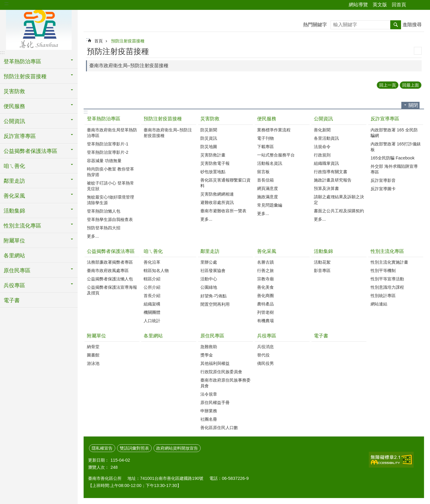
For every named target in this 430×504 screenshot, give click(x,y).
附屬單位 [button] (14, 241)
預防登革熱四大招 (104, 228)
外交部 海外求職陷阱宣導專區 (394, 169)
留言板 (263, 172)
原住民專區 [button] (17, 271)
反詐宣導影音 (383, 180)
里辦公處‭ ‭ (209, 262)
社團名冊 (209, 419)
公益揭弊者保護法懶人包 (110, 279)
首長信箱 (265, 180)
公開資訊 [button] (14, 121)
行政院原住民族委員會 (221, 372)
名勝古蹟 (265, 262)
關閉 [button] (413, 105)
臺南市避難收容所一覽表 (223, 211)
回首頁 (399, 5)
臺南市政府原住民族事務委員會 (225, 383)
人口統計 (152, 321)
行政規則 (322, 155)
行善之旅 (265, 271)
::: (6, 3)
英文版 (380, 5)
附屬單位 (96, 336)
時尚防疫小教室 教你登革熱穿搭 (110, 172)
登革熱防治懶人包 (104, 211)
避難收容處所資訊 (217, 202)
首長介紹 (152, 296)
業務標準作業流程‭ (274, 130)
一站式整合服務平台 (276, 155)
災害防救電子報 (215, 163)
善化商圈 (265, 296)
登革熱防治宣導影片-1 (108, 144)
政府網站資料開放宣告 (177, 448)
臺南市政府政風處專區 (108, 271)
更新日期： (99, 460)
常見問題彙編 (270, 205)
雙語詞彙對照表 (134, 448)
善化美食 (265, 287)
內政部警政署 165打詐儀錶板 (396, 147)
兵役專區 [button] (14, 285)
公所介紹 (152, 287)
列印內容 (418, 51)
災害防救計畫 (213, 155)
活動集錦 (323, 251)
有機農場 (265, 321)
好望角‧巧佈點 (214, 296)
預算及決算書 (326, 188)
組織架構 (152, 304)
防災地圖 (209, 147)
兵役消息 (265, 347)
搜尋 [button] (396, 25)
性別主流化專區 (387, 251)
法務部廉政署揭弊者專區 (110, 262)
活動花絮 (322, 262)
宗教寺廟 (265, 279)
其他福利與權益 (215, 363)
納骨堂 (93, 347)
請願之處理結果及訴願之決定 (339, 200)
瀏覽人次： (99, 467)
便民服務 (267, 119)
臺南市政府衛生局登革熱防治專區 (112, 133)
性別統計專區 (383, 296)
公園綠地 (209, 287)
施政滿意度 (268, 197)
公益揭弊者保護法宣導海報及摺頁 (112, 290)
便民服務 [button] (14, 106)
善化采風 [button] (14, 196)
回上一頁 (388, 85)
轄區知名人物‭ (156, 271)
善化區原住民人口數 (219, 428)
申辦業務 (209, 411)
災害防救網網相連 (217, 194)
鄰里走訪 (210, 251)
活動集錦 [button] (14, 211)
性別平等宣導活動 (387, 279)
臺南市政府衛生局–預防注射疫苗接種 (129, 66)
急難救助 (209, 347)
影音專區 (322, 271)
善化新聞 (322, 130)
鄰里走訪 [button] (14, 181)
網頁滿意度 (268, 188)
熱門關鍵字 (315, 25)
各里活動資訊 (326, 138)
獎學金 (207, 355)
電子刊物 (265, 138)
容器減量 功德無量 (104, 161)
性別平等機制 (383, 271)
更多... (93, 236)
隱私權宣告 (102, 448)
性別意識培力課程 (387, 287)
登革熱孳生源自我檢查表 (110, 219)
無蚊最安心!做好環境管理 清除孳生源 (110, 200)
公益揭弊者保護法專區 (111, 251)
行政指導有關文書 (331, 172)
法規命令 (322, 147)
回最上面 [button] (411, 85)
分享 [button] (414, 5)
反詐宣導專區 (385, 119)
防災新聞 (209, 130)
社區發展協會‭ (213, 271)
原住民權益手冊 (215, 402)
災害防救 (210, 119)
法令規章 (209, 394)
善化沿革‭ (152, 262)
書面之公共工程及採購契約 (339, 211)
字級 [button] (422, 5)
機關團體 (152, 312)
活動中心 (209, 279)
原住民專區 (212, 336)
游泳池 (93, 363)
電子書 (12, 300)
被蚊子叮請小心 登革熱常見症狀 (110, 186)
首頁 (99, 41)
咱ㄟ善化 (153, 251)
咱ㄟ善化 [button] (14, 166)
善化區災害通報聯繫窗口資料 (225, 183)
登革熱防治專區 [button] (22, 62)
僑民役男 (265, 363)
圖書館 (93, 355)
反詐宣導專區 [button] (20, 136)
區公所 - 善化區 (39, 29)
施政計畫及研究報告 (333, 180)
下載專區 (265, 147)
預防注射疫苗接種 (128, 41)
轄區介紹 (152, 279)
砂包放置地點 (213, 172)
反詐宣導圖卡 (383, 189)
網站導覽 (358, 5)
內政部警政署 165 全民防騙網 (394, 133)
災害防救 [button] (14, 91)
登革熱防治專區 (104, 119)
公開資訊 (323, 119)
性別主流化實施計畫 (389, 262)
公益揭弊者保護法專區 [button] (30, 151)
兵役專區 (267, 336)
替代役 (263, 355)
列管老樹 (265, 312)
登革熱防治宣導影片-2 (108, 152)
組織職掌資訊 (326, 163)
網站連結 (379, 304)
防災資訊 (209, 138)
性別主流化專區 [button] (22, 226)
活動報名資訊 (270, 163)
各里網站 (14, 256)
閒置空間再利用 (215, 304)
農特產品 (265, 304)
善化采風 (267, 251)
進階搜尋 (412, 25)
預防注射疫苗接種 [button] (25, 76)
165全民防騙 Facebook (393, 158)
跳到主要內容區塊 (3, 3)
